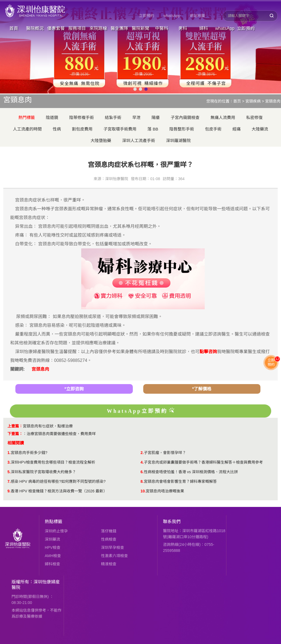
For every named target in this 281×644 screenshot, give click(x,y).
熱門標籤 (27, 117)
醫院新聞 (140, 28)
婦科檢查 (52, 564)
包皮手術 (213, 129)
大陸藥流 (260, 129)
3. (9, 462)
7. (9, 481)
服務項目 (77, 28)
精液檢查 (109, 564)
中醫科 (162, 28)
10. (143, 491)
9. (9, 491)
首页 (237, 101)
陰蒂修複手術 (82, 117)
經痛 (237, 129)
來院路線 (98, 28)
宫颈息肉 (40, 369)
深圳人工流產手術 (139, 141)
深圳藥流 (52, 539)
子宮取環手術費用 (120, 129)
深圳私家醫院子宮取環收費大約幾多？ (43, 472)
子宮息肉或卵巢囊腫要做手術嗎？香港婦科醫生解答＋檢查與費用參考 (203, 462)
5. (9, 472)
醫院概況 (35, 28)
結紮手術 (113, 117)
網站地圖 (197, 16)
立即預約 (147, 16)
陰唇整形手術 (182, 129)
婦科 (204, 28)
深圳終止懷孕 (56, 531)
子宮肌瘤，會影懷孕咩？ (165, 453)
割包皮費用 (82, 129)
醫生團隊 (119, 28)
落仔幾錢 (109, 531)
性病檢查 (109, 539)
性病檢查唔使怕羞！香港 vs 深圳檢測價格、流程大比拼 (191, 472)
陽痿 (156, 117)
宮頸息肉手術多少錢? (29, 453)
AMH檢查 (53, 556)
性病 (57, 129)
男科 (183, 28)
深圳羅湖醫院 (178, 141)
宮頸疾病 (253, 101)
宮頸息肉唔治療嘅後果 (165, 491)
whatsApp (172, 16)
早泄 (136, 117)
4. (142, 462)
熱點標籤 (54, 522)
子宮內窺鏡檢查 (185, 117)
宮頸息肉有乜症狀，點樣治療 (48, 426)
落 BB (153, 129)
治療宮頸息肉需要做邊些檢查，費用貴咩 (61, 434)
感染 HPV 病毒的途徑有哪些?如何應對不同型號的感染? (58, 481)
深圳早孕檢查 (113, 547)
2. (142, 453)
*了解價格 (202, 389)
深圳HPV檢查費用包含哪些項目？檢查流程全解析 (53, 462)
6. (142, 472)
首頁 (14, 28)
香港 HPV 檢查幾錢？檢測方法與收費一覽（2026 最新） (59, 491)
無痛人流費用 (223, 117)
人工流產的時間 (27, 129)
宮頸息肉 (273, 101)
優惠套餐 (56, 28)
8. (142, 481)
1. (9, 453)
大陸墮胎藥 (101, 141)
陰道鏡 (52, 117)
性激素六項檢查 (114, 556)
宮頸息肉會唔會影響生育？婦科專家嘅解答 (180, 481)
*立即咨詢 (74, 389)
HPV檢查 (53, 547)
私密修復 (254, 117)
